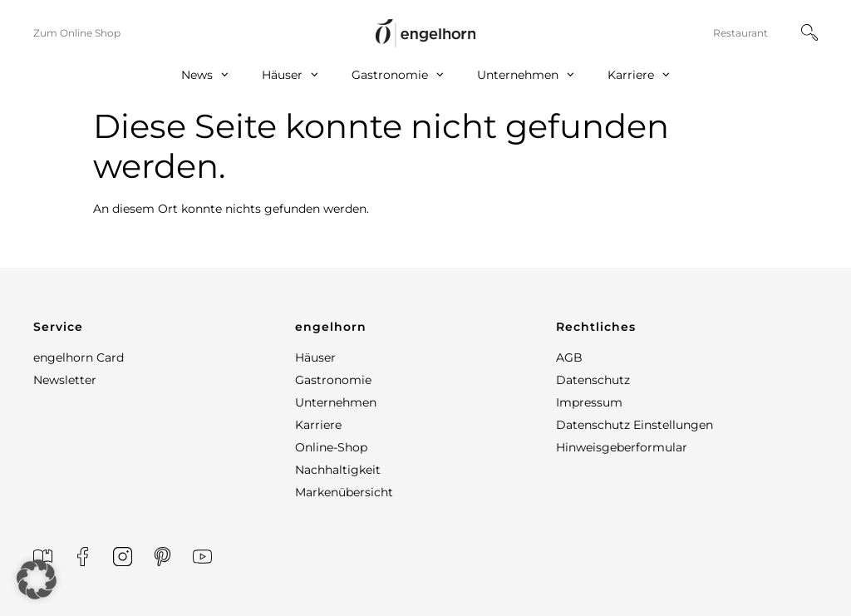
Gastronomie (398, 75)
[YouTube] (202, 557)
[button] (164, 327)
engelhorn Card (79, 357)
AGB (569, 357)
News (205, 75)
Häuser (290, 75)
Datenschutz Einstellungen (635, 425)
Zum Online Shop (77, 33)
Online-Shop (331, 447)
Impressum (589, 402)
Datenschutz (593, 380)
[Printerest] (162, 557)
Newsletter (65, 380)
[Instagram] (123, 557)
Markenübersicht (344, 492)
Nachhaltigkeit (338, 470)
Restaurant (740, 33)
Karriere (639, 75)
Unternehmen (526, 75)
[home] (425, 33)
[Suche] (809, 32)
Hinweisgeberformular (622, 447)
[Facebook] (83, 557)
